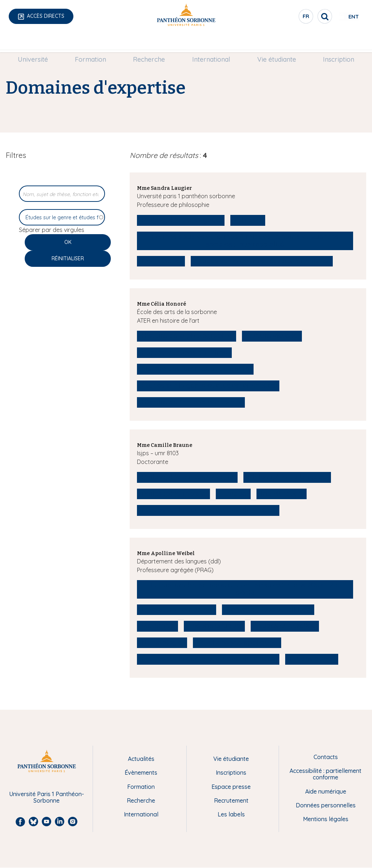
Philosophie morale (173, 494)
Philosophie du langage (181, 220)
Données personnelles (326, 805)
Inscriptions (231, 773)
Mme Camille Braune (165, 445)
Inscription (333, 42)
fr (283, 18)
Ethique (248, 220)
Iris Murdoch (282, 494)
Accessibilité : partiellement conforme (325, 774)
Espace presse (231, 787)
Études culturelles (285, 626)
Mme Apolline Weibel (166, 553)
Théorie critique (214, 626)
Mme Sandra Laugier (164, 188)
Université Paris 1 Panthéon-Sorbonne (46, 797)
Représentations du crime (184, 353)
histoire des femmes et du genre (195, 369)
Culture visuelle (272, 336)
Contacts (326, 757)
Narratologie (162, 643)
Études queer (312, 659)
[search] (302, 16)
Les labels (231, 814)
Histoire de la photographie (187, 336)
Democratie (161, 261)
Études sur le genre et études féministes (262, 261)
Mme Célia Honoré (161, 304)
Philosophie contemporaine (187, 477)
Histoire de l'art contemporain (191, 402)
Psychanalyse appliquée (237, 643)
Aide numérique (326, 791)
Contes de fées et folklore (268, 610)
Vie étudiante (273, 42)
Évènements (141, 773)
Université (39, 42)
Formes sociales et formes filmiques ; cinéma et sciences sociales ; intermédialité (245, 241)
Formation (94, 42)
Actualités (141, 759)
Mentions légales (326, 819)
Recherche (150, 42)
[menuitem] (39, 42)
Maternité (157, 626)
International (210, 42)
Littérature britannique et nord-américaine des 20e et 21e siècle (245, 589)
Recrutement (231, 800)
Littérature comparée (177, 610)
